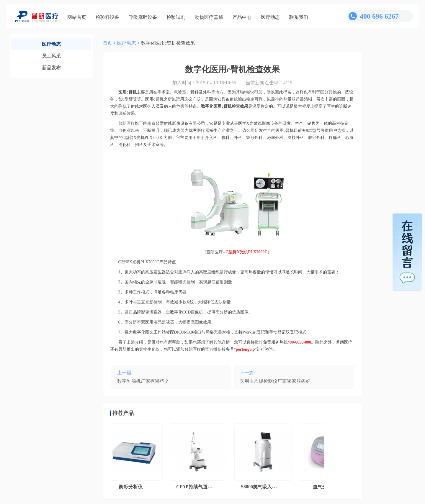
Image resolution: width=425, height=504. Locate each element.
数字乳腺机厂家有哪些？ (143, 381)
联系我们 (299, 17)
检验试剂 (176, 17)
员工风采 (51, 56)
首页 (107, 43)
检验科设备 (107, 17)
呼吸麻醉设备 (143, 17)
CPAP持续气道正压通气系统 (207, 487)
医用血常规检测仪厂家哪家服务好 (275, 381)
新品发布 (51, 68)
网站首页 (77, 17)
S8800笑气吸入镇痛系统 (267, 487)
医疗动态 (270, 17)
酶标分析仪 (132, 487)
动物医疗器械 (209, 17)
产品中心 (242, 17)
